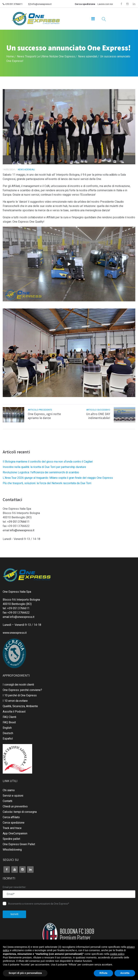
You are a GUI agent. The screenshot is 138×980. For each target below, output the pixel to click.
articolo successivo (98, 410)
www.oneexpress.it (15, 633)
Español (8, 739)
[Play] (69, 264)
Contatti (7, 801)
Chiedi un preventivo (15, 806)
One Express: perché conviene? (22, 690)
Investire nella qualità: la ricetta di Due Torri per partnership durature (44, 467)
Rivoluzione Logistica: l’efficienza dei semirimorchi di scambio (41, 472)
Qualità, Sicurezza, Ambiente (20, 706)
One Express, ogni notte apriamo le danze (44, 416)
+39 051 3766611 (13, 4)
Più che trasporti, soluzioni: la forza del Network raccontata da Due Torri (47, 483)
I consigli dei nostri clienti (18, 685)
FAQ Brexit (9, 722)
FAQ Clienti (9, 717)
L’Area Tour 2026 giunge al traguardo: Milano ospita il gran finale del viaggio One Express (58, 478)
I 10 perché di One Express (20, 695)
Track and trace (12, 828)
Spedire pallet (11, 839)
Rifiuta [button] (103, 973)
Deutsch (8, 733)
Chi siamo (9, 790)
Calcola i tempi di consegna (20, 812)
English (7, 728)
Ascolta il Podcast (14, 712)
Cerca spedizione (85, 4)
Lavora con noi (105, 4)
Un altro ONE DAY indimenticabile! (98, 416)
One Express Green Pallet (19, 844)
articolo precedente (40, 410)
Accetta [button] (125, 973)
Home (10, 57)
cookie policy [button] (117, 954)
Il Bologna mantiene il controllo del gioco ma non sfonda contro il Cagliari (48, 462)
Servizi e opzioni (13, 796)
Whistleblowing (12, 850)
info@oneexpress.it (40, 4)
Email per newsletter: (14, 887)
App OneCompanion (15, 833)
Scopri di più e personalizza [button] (25, 973)
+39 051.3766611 (18, 522)
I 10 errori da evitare (15, 701)
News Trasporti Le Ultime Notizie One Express (46, 57)
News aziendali (88, 57)
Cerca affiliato (11, 817)
